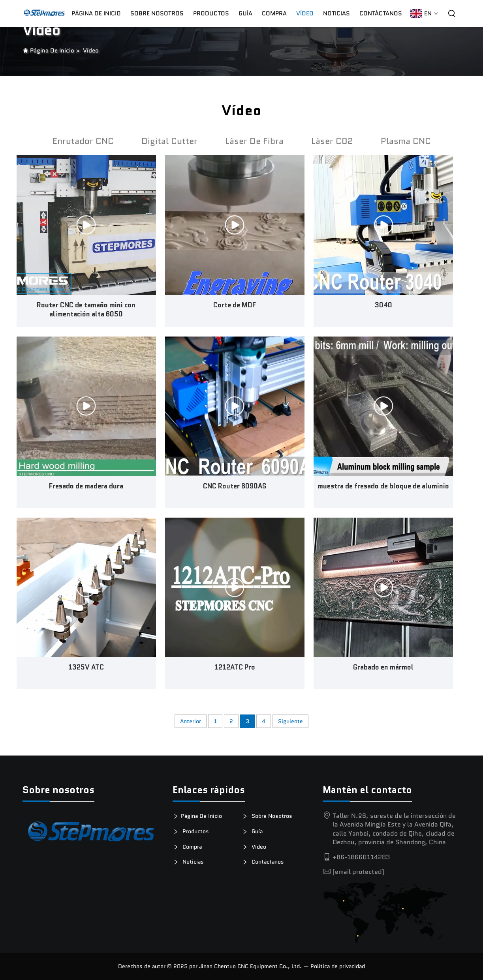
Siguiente (290, 721)
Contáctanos (381, 13)
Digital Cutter (169, 141)
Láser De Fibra (254, 141)
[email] (358, 872)
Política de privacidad (338, 966)
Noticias (336, 13)
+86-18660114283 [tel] (361, 857)
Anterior (191, 721)
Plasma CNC (406, 141)
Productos (211, 13)
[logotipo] (92, 834)
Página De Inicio (96, 13)
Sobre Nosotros (157, 13)
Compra (190, 847)
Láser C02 (332, 141)
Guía (245, 13)
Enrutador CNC (83, 141)
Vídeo (305, 13)
